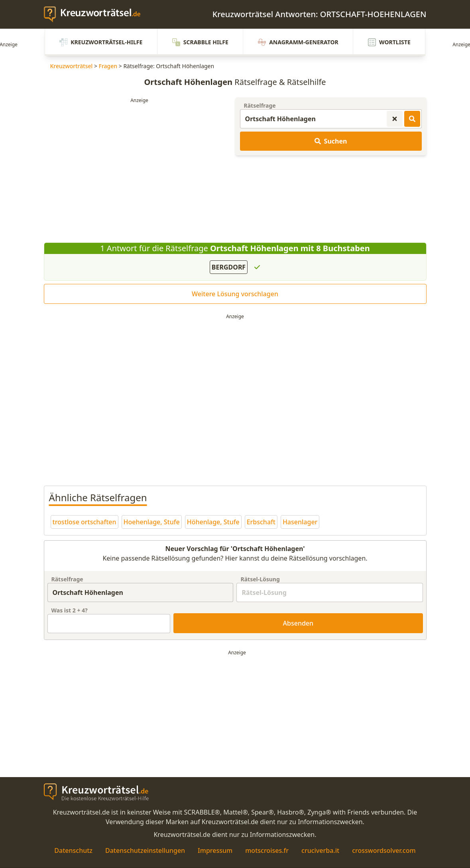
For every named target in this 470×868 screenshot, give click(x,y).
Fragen (108, 66)
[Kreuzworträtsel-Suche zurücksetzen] (395, 119)
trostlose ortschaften (85, 522)
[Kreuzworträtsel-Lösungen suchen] (412, 119)
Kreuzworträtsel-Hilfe (100, 42)
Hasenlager (300, 522)
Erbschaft (261, 522)
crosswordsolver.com (384, 850)
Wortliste (390, 42)
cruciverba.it (320, 850)
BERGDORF (229, 267)
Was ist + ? (70, 610)
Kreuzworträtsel (72, 66)
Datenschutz (73, 850)
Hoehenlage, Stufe (152, 522)
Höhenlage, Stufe (213, 522)
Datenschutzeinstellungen (145, 850)
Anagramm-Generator (299, 42)
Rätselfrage (260, 105)
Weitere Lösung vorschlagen (235, 294)
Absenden (298, 623)
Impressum (215, 850)
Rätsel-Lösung (260, 579)
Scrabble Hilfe (200, 42)
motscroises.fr (267, 850)
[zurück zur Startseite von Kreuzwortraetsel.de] (96, 14)
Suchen (331, 141)
